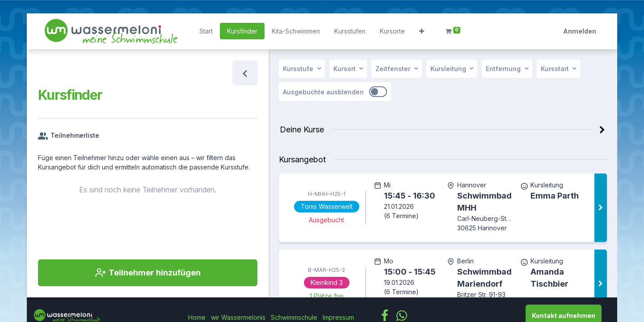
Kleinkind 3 (326, 282)
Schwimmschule (294, 317)
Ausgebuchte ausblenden (323, 92)
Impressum (338, 317)
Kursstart (555, 69)
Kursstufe (298, 69)
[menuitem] (206, 31)
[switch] (378, 92)
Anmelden (580, 31)
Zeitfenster (393, 69)
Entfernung (503, 69)
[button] (422, 31)
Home (197, 317)
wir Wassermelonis (238, 317)
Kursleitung (448, 69)
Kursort (345, 69)
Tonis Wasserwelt (326, 206)
